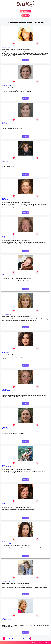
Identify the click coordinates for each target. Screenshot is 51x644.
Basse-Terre (4, 467)
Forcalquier (4, 85)
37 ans (8, 47)
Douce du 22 (5, 198)
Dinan (3, 200)
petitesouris (4, 504)
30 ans (7, 276)
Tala (3, 46)
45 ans (10, 238)
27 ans (12, 314)
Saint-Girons (5, 238)
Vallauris (4, 390)
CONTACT (48, 642)
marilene (4, 237)
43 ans (6, 162)
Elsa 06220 (4, 389)
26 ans (6, 505)
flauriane (4, 313)
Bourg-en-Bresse (6, 314)
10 (29, 638)
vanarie (3, 465)
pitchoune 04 (5, 84)
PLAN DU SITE (41, 642)
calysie (3, 351)
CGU (35, 642)
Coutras (4, 123)
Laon (3, 162)
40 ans (8, 123)
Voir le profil (25, 60)
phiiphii (3, 275)
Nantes (3, 276)
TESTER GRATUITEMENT (26, 11)
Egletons (4, 47)
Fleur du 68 (4, 427)
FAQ (32, 642)
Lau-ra (3, 542)
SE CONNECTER (25, 16)
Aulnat (3, 352)
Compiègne (4, 581)
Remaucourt (5, 619)
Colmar (3, 429)
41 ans (7, 200)
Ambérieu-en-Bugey (6, 543)
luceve (3, 580)
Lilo (3, 160)
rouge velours (5, 618)
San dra (3, 122)
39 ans (9, 85)
